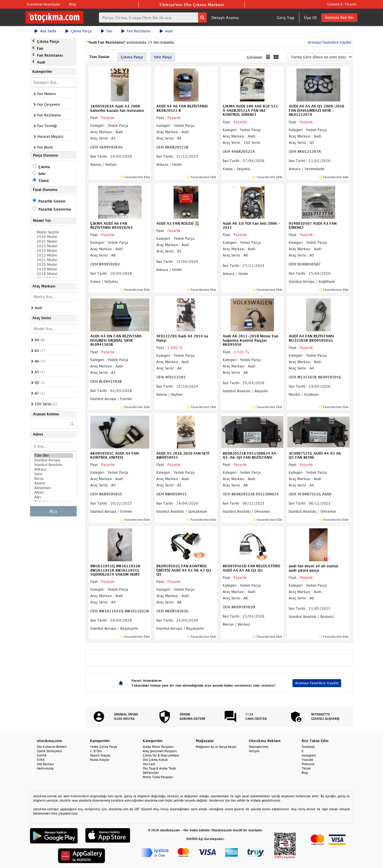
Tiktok (306, 768)
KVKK (41, 760)
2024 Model (53, 246)
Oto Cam (149, 764)
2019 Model (53, 269)
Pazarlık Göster (52, 201)
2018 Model (53, 274)
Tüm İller (53, 456)
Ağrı (53, 497)
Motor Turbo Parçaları (158, 777)
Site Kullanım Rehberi (52, 747)
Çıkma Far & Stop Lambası (161, 755)
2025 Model (53, 241)
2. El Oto (96, 751)
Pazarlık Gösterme (55, 209)
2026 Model (53, 237)
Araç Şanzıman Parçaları (160, 751)
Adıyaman (53, 488)
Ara (53, 511)
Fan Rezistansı (136, 31)
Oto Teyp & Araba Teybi (159, 768)
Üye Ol (310, 17)
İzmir (53, 474)
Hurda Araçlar (100, 760)
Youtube (307, 760)
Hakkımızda (45, 768)
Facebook (308, 747)
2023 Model (53, 251)
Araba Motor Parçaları (158, 747)
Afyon (53, 492)
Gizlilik (42, 755)
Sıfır (42, 174)
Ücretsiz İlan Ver (339, 17)
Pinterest (308, 764)
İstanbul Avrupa (53, 460)
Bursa (53, 479)
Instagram (309, 755)
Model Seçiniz (53, 232)
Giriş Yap (286, 17)
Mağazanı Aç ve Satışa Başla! (216, 747)
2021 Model (53, 260)
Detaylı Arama (225, 17)
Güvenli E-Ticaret (342, 4)
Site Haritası (45, 764)
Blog (72, 4)
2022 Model (53, 255)
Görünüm (255, 57)
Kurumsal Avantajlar (44, 4)
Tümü (44, 181)
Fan (107, 31)
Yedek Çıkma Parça (104, 747)
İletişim (254, 751)
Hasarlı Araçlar (100, 755)
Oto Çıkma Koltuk (155, 760)
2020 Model (53, 265)
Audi (166, 31)
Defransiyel (151, 773)
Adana (53, 483)
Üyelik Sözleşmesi (49, 751)
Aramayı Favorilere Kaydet (329, 42)
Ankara (53, 469)
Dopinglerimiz (259, 747)
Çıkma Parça (79, 31)
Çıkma (44, 167)
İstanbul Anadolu (53, 465)
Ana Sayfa (45, 31)
